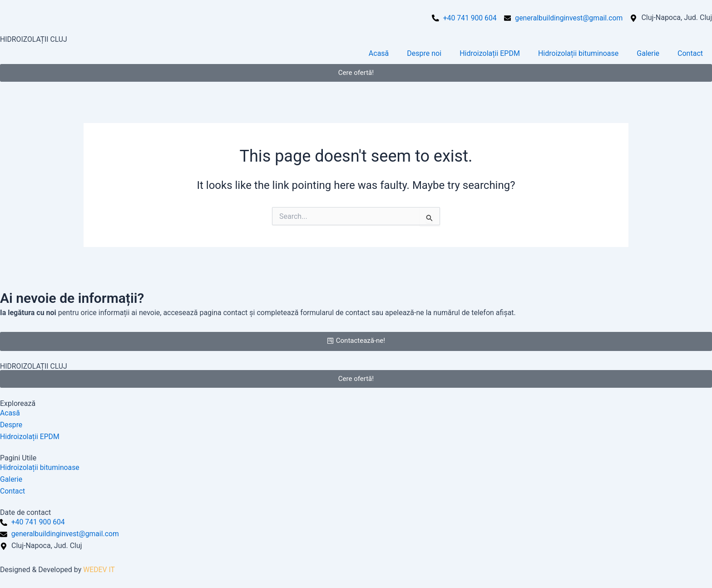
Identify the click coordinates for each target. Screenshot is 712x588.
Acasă (379, 53)
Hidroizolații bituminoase (578, 53)
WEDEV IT (99, 570)
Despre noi (424, 53)
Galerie (648, 53)
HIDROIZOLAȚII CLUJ (34, 39)
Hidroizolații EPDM (490, 53)
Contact (690, 53)
